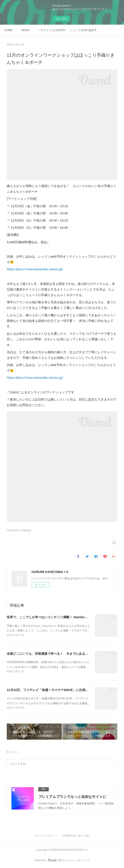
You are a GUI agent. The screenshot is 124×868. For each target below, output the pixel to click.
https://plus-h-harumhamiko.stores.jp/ (35, 269)
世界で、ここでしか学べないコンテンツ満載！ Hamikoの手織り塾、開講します (63, 617)
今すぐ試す (61, 19)
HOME (9, 30)
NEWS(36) (26, 531)
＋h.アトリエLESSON (52, 30)
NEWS (26, 30)
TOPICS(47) (13, 531)
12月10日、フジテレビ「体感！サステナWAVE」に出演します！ (52, 690)
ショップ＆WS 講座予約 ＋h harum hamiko (83, 30)
